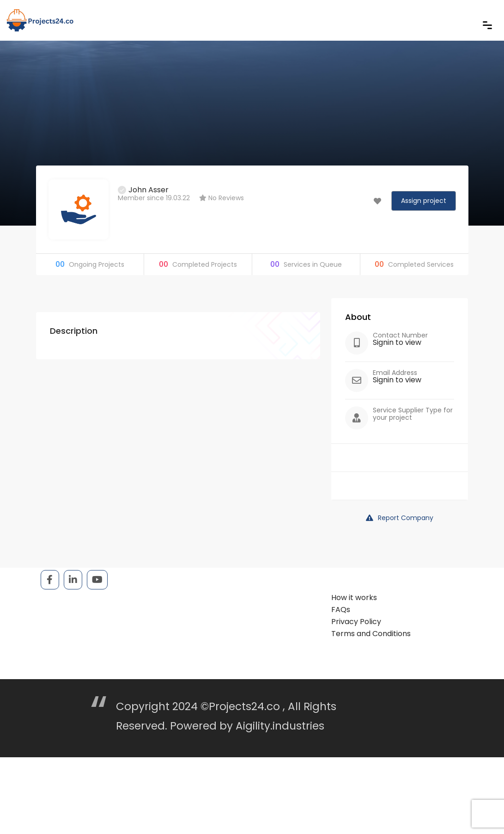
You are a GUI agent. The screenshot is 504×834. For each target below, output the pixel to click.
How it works (354, 598)
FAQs (341, 610)
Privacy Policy (356, 622)
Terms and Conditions (371, 634)
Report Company (400, 518)
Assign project (424, 201)
